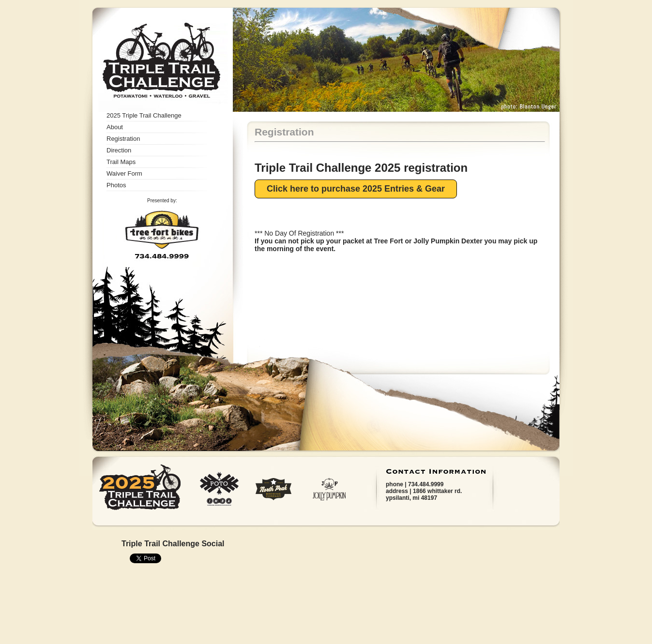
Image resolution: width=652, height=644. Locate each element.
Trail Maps (121, 162)
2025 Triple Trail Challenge (144, 115)
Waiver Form (124, 173)
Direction (119, 150)
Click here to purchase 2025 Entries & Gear (356, 189)
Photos (116, 185)
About (115, 127)
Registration (123, 139)
